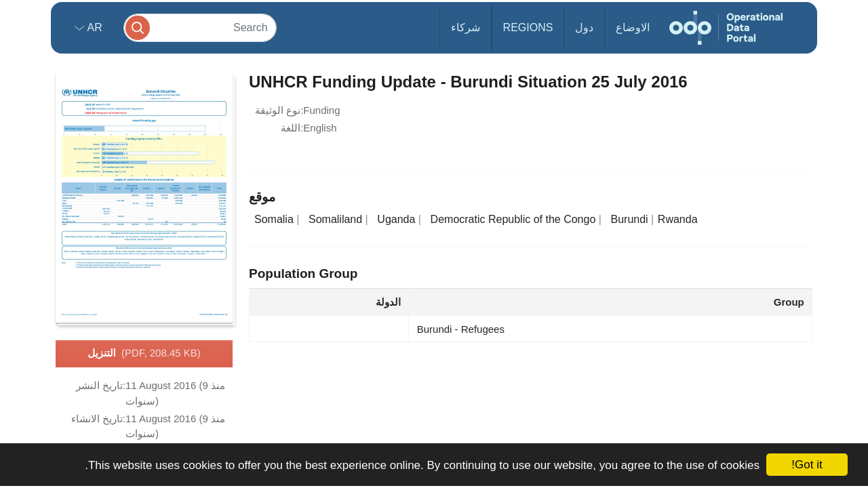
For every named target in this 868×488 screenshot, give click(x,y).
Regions (528, 27)
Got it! (807, 465)
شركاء (466, 27)
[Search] (200, 27)
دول (584, 27)
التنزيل (144, 354)
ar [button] (93, 27)
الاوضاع (633, 27)
